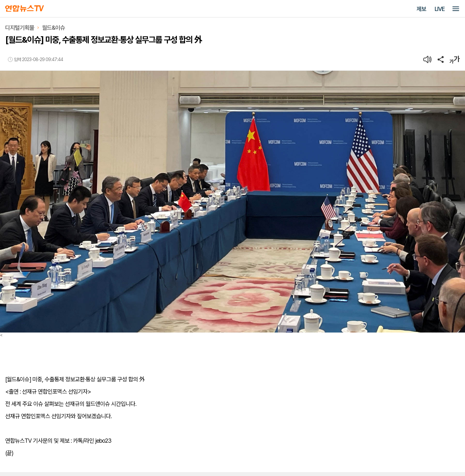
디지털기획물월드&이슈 (35, 28)
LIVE (440, 9)
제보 (421, 9)
